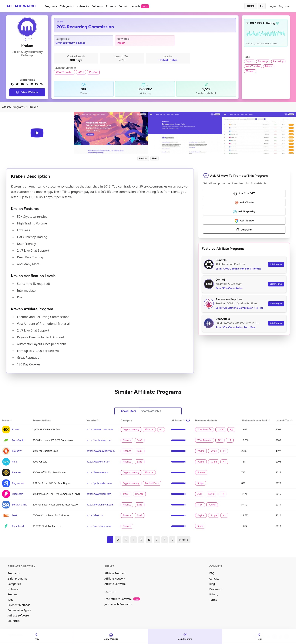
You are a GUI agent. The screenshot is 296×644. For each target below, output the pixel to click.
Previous (143, 158)
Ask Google (244, 221)
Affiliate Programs (13, 107)
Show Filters (127, 411)
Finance (81, 43)
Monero (250, 71)
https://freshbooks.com (99, 440)
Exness (16, 429)
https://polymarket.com (99, 483)
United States (168, 60)
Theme (251, 6)
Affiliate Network (115, 579)
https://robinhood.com (99, 526)
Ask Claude (244, 203)
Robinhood (18, 526)
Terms (213, 600)
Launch (140, 6)
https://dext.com (95, 515)
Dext (15, 515)
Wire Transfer (64, 72)
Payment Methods (19, 605)
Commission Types (19, 610)
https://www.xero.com (98, 462)
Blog (212, 584)
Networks (83, 6)
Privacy (214, 594)
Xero (15, 462)
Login (272, 6)
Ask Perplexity (244, 212)
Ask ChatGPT (244, 194)
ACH (81, 72)
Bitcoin (269, 66)
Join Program (276, 264)
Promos (111, 6)
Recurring (278, 61)
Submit (123, 6)
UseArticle (223, 319)
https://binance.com (97, 472)
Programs (51, 6)
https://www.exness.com (99, 429)
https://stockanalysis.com (100, 505)
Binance (16, 472)
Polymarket (18, 483)
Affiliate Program (115, 573)
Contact (214, 579)
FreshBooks (18, 440)
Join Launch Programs (118, 604)
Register (284, 6)
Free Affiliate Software (122, 599)
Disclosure (216, 589)
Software (97, 6)
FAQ (212, 573)
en (262, 6)
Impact (121, 43)
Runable (221, 260)
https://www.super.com (99, 494)
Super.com (18, 494)
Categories (67, 6)
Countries (14, 621)
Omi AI (220, 280)
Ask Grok (244, 230)
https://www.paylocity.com (101, 451)
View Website (27, 92)
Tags (10, 600)
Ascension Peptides (229, 299)
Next (154, 158)
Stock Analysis (20, 505)
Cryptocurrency (65, 43)
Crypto (250, 61)
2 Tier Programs (17, 579)
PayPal (93, 72)
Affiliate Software (18, 615)
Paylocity (17, 451)
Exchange (263, 61)
